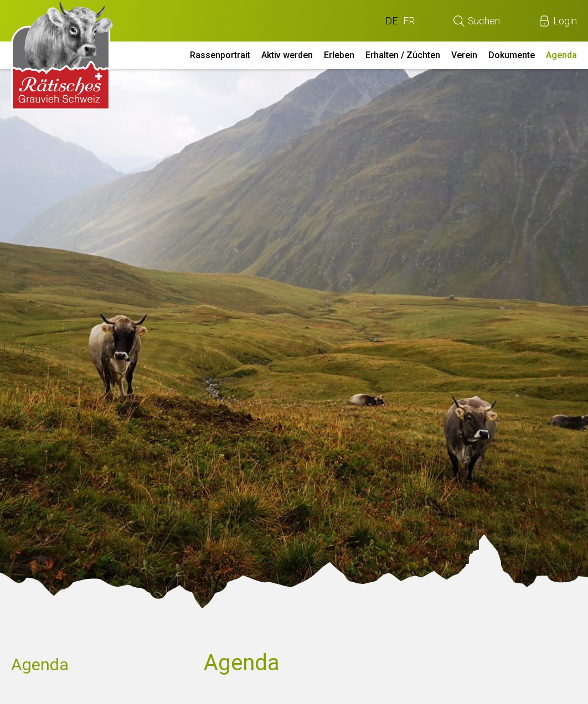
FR (409, 21)
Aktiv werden (287, 55)
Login (565, 21)
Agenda (561, 55)
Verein (464, 55)
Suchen (484, 21)
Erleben (339, 55)
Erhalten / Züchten (403, 55)
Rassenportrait (220, 55)
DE (391, 21)
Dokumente (512, 55)
